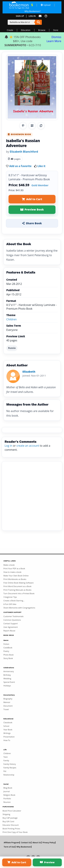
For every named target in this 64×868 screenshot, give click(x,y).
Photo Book (9, 655)
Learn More (54, 41)
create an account (28, 446)
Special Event (9, 682)
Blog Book (8, 788)
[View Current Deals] (32, 5)
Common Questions (12, 620)
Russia (12, 348)
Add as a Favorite (20, 166)
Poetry (6, 651)
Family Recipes (10, 768)
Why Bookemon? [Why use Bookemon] (33, 11)
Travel (6, 709)
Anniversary (9, 671)
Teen (6, 757)
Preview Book (32, 209)
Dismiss (56, 37)
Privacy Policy (49, 843)
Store (56, 30)
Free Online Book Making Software (19, 583)
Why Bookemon (24, 847)
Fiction (6, 644)
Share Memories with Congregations (19, 608)
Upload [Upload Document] (45, 5)
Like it (41, 166)
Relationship (9, 775)
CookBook (8, 648)
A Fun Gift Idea (10, 604)
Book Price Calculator (12, 811)
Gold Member (40, 185)
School (6, 726)
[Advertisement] (32, 496)
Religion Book (9, 795)
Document (8, 706)
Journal (6, 791)
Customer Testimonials (13, 616)
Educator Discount (11, 825)
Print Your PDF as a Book (14, 568)
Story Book (8, 658)
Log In (32, 16)
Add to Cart (32, 199)
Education (26, 30)
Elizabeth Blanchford (24, 152)
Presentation (9, 737)
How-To (7, 740)
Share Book (32, 223)
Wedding (7, 678)
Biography (8, 699)
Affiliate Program (11, 843)
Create (10, 30)
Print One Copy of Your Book (15, 832)
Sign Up (20, 16)
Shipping (6, 814)
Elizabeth (29, 372)
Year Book (8, 730)
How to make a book (12, 572)
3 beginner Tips (10, 597)
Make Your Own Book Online (16, 576)
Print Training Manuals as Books (17, 590)
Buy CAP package (10, 818)
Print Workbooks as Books (15, 579)
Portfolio (7, 798)
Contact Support (11, 623)
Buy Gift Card (8, 821)
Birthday (7, 675)
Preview (47, 862)
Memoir (7, 702)
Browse (42, 30)
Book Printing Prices (11, 829)
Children (12, 319)
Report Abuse (9, 631)
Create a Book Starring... (14, 601)
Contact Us (26, 843)
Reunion (7, 802)
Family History (10, 764)
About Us (37, 843)
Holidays (7, 686)
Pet (5, 771)
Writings (7, 733)
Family (6, 760)
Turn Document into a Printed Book (19, 593)
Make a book (9, 565)
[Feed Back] (40, 16)
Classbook (8, 722)
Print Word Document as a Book (17, 586)
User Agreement (11, 627)
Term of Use (9, 847)
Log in (8, 446)
